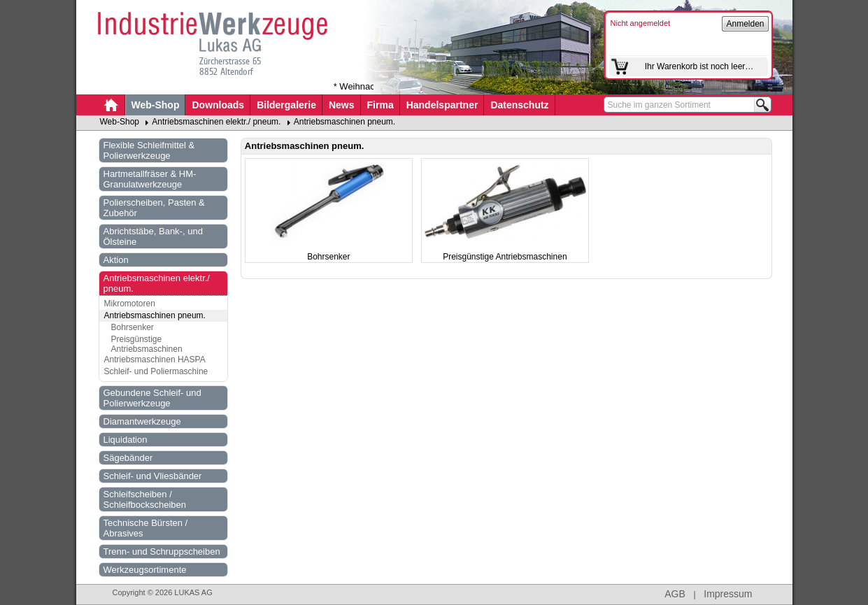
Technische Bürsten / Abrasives (146, 528)
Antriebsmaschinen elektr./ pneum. (216, 122)
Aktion (116, 260)
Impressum (728, 594)
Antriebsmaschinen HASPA (155, 360)
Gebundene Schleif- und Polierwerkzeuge (152, 398)
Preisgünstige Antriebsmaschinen (147, 344)
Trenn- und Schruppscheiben (162, 551)
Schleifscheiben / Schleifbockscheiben (145, 499)
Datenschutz (519, 105)
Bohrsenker (133, 327)
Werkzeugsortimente (145, 570)
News (342, 105)
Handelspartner (442, 105)
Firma (380, 105)
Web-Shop (156, 105)
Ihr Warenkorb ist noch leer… (699, 66)
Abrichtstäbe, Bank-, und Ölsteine (153, 236)
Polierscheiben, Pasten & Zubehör (154, 208)
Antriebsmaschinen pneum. (344, 122)
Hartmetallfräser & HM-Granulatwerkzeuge (150, 179)
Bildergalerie (286, 105)
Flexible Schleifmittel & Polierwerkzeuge (149, 150)
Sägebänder (128, 458)
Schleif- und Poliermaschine (156, 371)
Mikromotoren (130, 304)
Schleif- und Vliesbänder (153, 476)
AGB (675, 594)
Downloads (218, 105)
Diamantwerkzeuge (142, 421)
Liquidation (126, 440)
